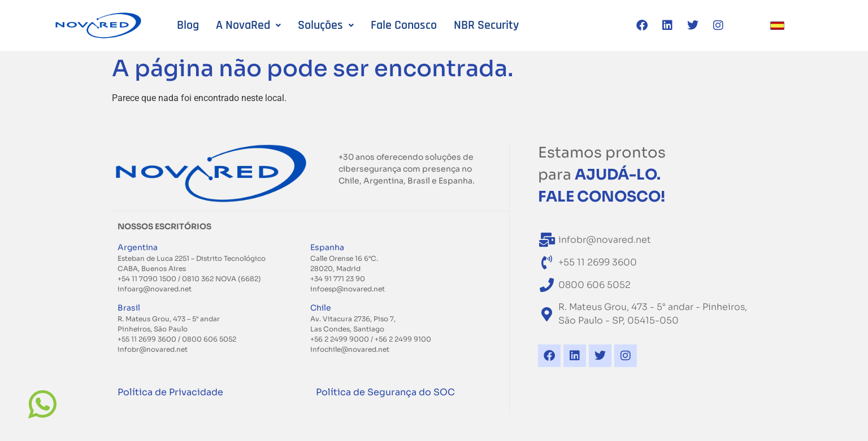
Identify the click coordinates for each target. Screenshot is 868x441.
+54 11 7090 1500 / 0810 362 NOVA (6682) (189, 279)
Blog (188, 25)
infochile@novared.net (350, 349)
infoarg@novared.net (155, 289)
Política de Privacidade (170, 392)
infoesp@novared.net (348, 289)
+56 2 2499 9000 (340, 339)
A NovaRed (248, 25)
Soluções (326, 25)
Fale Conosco (404, 25)
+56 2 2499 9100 (403, 339)
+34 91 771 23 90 (338, 279)
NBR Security (486, 25)
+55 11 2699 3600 (147, 339)
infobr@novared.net (153, 349)
